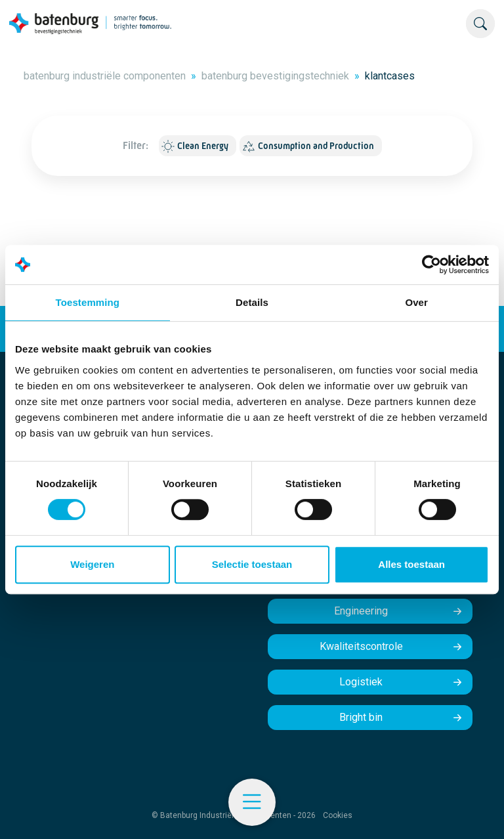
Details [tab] (252, 302)
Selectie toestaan (252, 564)
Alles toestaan (411, 564)
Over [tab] (416, 302)
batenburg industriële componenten (105, 76)
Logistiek (361, 682)
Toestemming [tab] (88, 302)
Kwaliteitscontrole (361, 646)
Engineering (361, 611)
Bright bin (361, 717)
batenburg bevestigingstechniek (275, 76)
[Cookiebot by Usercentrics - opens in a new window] (431, 265)
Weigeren (92, 564)
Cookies (338, 815)
